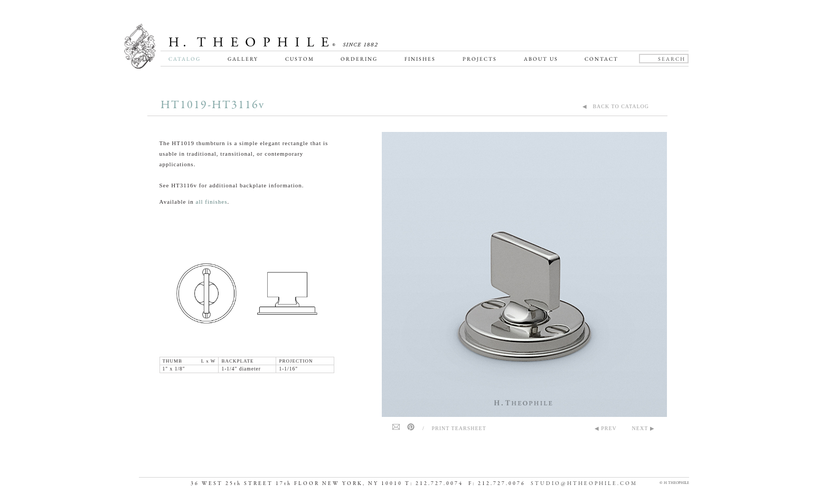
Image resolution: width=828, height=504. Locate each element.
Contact (601, 59)
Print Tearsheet (459, 428)
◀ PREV (606, 428)
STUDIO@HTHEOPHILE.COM (584, 484)
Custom (300, 59)
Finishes (420, 59)
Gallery (243, 59)
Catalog (185, 59)
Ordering (359, 59)
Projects (480, 59)
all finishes (212, 202)
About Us (541, 59)
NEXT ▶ (643, 428)
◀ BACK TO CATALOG (616, 106)
